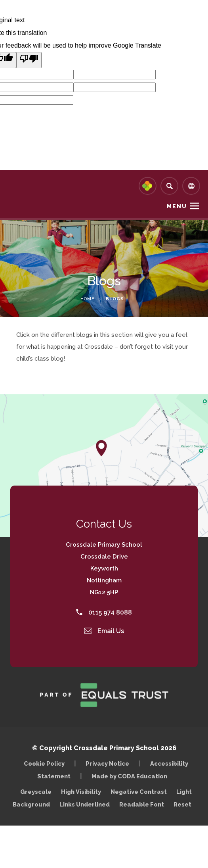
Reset (182, 804)
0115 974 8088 (104, 612)
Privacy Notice (107, 763)
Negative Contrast (139, 792)
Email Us (104, 631)
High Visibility (81, 792)
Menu (177, 206)
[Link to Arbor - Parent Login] (148, 186)
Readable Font (142, 804)
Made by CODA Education (131, 776)
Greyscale (36, 792)
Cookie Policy (44, 763)
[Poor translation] (29, 60)
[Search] (169, 186)
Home (88, 299)
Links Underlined (85, 804)
